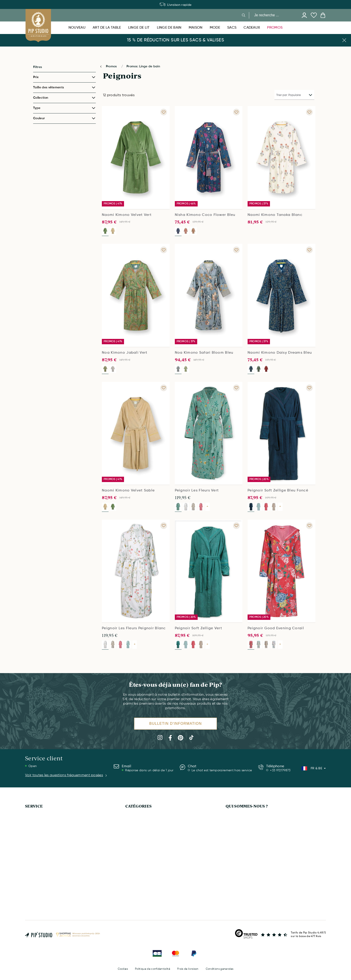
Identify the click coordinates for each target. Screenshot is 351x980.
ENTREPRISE (234, 832)
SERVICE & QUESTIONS (42, 848)
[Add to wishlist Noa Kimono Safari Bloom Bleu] (236, 250)
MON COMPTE (36, 855)
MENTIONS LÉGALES (240, 879)
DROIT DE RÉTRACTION (42, 871)
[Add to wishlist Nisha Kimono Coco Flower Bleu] (236, 112)
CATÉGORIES (138, 806)
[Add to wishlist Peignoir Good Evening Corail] (309, 526)
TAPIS (129, 824)
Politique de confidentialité (153, 969)
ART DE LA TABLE (138, 863)
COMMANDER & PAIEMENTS (45, 863)
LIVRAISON (33, 832)
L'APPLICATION (236, 824)
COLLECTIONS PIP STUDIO (245, 840)
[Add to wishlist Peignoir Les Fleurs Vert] (236, 388)
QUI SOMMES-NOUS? (241, 816)
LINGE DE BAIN (136, 816)
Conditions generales (219, 969)
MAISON (131, 848)
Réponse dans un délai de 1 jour (149, 770)
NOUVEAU (133, 855)
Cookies (123, 969)
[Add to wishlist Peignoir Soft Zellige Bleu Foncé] (309, 388)
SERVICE (34, 806)
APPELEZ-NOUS (36, 824)
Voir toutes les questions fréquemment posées (66, 775)
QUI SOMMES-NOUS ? (247, 806)
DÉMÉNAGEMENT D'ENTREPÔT (47, 816)
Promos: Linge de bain (143, 66)
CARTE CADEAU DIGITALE (144, 840)
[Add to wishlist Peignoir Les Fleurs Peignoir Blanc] (164, 526)
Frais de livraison (188, 969)
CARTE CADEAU (37, 840)
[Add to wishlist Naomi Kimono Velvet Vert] (164, 112)
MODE (130, 879)
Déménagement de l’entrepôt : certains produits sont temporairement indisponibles (175, 5)
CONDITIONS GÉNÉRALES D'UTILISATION (256, 887)
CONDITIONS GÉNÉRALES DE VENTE (252, 895)
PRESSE (231, 848)
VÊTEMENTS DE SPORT (142, 871)
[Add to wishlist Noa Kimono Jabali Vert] (164, 250)
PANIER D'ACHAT (37, 879)
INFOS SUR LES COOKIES (244, 863)
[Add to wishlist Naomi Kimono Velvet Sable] (164, 388)
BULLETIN (32, 887)
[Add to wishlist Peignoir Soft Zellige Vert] (236, 526)
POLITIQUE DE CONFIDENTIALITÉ (249, 871)
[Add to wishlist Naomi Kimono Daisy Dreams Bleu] (309, 250)
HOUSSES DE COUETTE (142, 832)
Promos (112, 66)
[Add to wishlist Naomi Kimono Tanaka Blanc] (309, 112)
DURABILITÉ (234, 855)
